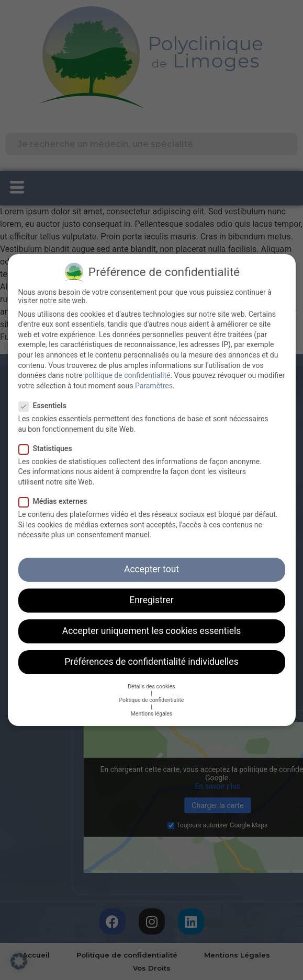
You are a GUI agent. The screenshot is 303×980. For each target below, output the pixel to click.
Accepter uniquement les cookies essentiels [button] (152, 625)
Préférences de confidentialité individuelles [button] (151, 655)
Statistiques (49, 442)
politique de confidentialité (127, 369)
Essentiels (46, 399)
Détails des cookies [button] (151, 680)
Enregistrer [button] (151, 594)
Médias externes (56, 495)
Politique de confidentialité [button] (152, 694)
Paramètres (154, 379)
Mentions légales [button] (152, 707)
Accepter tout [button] (151, 563)
